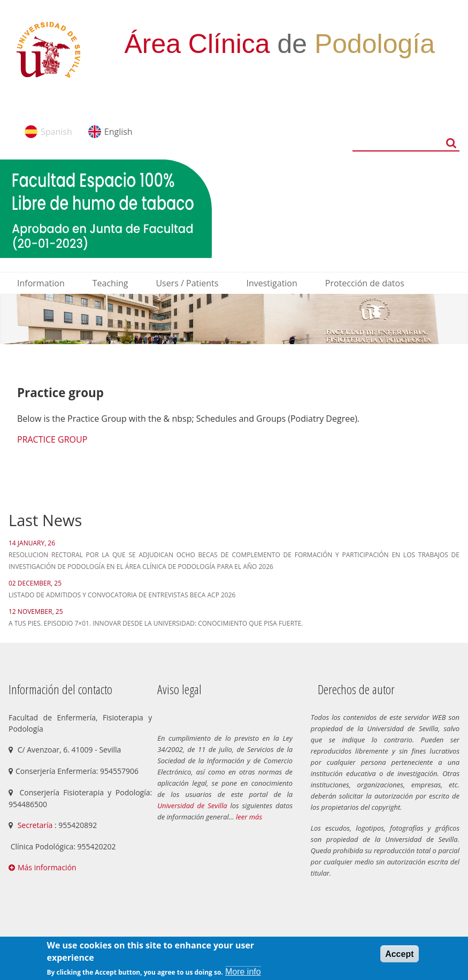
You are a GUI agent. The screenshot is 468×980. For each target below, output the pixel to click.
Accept (399, 954)
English (118, 132)
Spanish (56, 132)
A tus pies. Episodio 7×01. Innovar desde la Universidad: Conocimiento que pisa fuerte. (156, 623)
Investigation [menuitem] (271, 283)
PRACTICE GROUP (52, 439)
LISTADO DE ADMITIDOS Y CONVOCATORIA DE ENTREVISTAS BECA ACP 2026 (122, 595)
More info (243, 972)
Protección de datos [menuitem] (365, 283)
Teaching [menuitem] (110, 283)
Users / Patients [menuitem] (187, 283)
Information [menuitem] (41, 283)
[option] (234, 319)
